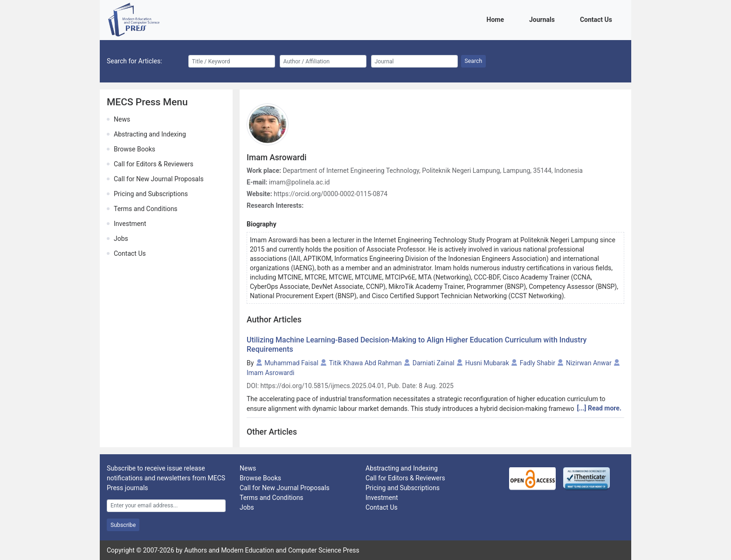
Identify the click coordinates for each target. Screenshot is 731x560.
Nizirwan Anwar (589, 363)
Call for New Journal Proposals (159, 179)
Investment (130, 224)
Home (497, 19)
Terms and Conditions (146, 209)
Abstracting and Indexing (150, 134)
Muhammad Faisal (291, 363)
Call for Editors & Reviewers (154, 164)
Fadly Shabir (538, 363)
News (122, 119)
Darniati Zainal (434, 363)
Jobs (121, 239)
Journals (544, 19)
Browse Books (134, 149)
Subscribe (123, 525)
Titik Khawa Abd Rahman (365, 363)
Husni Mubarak (487, 363)
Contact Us (598, 19)
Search (474, 61)
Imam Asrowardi (270, 373)
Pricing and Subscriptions (151, 194)
